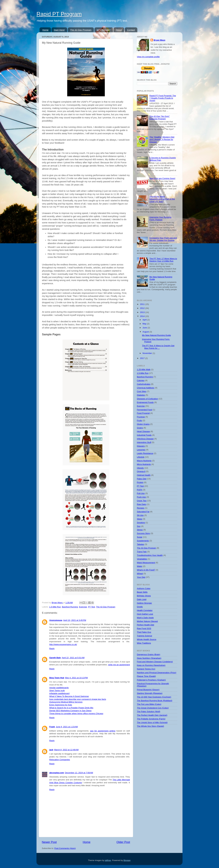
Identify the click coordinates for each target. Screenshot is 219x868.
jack (51, 750)
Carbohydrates (144, 384)
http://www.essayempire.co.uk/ (63, 644)
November (148, 353)
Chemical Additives (146, 388)
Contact (131, 30)
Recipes (141, 508)
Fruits (139, 420)
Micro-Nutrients (144, 464)
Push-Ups (141, 497)
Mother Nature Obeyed (147, 621)
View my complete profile (148, 57)
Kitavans (141, 446)
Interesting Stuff (144, 442)
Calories (141, 380)
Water (140, 566)
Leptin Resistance (145, 453)
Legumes (141, 450)
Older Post (123, 842)
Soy (139, 526)
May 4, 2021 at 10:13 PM (76, 678)
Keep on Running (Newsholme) (151, 665)
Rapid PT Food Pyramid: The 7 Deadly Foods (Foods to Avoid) (163, 98)
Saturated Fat (143, 512)
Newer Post (49, 842)
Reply (52, 649)
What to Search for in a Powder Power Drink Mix (71, 708)
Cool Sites (142, 391)
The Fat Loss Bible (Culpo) (149, 704)
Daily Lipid (142, 599)
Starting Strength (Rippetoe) (150, 693)
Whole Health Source (147, 639)
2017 (143, 358)
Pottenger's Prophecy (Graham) (151, 680)
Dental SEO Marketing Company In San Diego (70, 711)
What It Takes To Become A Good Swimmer (69, 696)
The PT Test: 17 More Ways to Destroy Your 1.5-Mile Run (163, 260)
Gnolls (140, 607)
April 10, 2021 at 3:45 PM (75, 620)
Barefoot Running (70, 607)
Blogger (127, 860)
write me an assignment (119, 665)
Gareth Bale (55, 658)
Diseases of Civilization (147, 399)
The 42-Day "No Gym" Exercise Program (159, 118)
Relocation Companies (60, 760)
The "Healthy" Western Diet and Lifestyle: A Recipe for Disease (162, 139)
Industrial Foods (144, 435)
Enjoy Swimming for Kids (61, 705)
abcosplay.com (57, 773)
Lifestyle (141, 457)
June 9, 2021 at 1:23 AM (67, 727)
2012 (143, 308)
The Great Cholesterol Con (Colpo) (153, 708)
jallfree (108, 860)
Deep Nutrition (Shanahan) (149, 658)
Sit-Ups (140, 515)
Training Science (144, 636)
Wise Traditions (144, 643)
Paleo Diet (142, 479)
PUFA (140, 490)
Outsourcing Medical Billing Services (66, 702)
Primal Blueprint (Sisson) (148, 690)
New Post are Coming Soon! (162, 178)
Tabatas (140, 544)
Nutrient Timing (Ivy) (146, 669)
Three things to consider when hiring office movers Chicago (76, 713)
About (119, 30)
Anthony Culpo (144, 588)
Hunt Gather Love (145, 614)
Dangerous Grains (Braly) (149, 654)
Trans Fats (142, 552)
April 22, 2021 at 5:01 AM (73, 658)
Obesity (140, 468)
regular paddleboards (59, 688)
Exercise (83, 607)
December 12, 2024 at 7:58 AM (79, 773)
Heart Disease (143, 431)
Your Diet (141, 577)
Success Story (143, 533)
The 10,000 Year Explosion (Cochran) (154, 697)
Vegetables (142, 559)
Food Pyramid (143, 413)
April (145, 320)
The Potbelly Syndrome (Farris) (151, 719)
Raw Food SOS (144, 628)
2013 (143, 312)
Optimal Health (144, 475)
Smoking (141, 523)
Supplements (143, 541)
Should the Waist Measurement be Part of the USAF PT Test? (162, 199)
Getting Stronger (144, 603)
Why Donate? (104, 30)
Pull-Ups (141, 493)
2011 (143, 304)
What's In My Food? (146, 570)
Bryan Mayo (57, 603)
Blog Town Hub (57, 678)
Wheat (140, 574)
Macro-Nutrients (144, 461)
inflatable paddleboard (59, 693)
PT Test (91, 607)
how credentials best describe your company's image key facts (78, 699)
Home (45, 30)
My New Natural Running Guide (156, 335)
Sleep (140, 519)
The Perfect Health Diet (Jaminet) (152, 715)
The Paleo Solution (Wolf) (149, 712)
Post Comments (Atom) (65, 848)
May (145, 324)
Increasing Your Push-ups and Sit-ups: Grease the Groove (163, 239)
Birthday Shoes (144, 596)
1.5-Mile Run (55, 607)
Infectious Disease (145, 439)
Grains (140, 428)
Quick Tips (142, 501)
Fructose (141, 417)
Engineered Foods (145, 402)
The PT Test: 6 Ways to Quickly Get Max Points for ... (158, 347)
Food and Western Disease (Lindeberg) (155, 662)
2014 (143, 316)
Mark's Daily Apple (145, 618)
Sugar (140, 537)
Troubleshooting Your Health (150, 555)
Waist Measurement (146, 563)
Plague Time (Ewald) (146, 676)
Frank (52, 727)
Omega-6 (141, 471)
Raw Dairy (142, 504)
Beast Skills (142, 592)
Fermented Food (144, 410)
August (146, 332)
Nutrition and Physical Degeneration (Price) (157, 673)
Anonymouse (56, 620)
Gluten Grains (143, 424)
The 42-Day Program (81, 30)
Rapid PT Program (59, 14)
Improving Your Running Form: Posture (160, 218)
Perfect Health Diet (145, 625)
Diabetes (141, 395)
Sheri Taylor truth (57, 691)
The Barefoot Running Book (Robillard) (155, 701)
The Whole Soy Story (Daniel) (150, 726)
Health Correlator (145, 610)
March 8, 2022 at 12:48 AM (66, 750)
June (145, 328)
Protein (140, 482)
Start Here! (59, 30)
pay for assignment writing (103, 731)
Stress (140, 530)
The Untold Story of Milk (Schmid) (152, 722)
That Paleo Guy (144, 632)
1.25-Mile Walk (144, 369)
